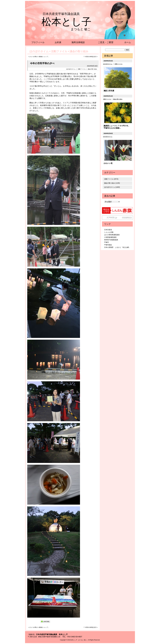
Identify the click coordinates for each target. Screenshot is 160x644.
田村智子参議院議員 (111, 240)
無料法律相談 (78, 42)
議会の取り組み (92, 69)
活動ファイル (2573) (111, 179)
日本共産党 (108, 230)
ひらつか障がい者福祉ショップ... (39, 57)
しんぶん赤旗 (109, 232)
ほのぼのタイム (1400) (112, 187)
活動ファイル (82, 69)
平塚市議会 (108, 245)
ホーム (128, 42)
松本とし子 (66, 22)
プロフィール (38, 42)
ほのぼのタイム (71, 69)
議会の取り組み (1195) (112, 183)
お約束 (58, 42)
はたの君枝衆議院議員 (112, 235)
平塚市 (106, 242)
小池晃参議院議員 (110, 237)
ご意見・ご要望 (106, 42)
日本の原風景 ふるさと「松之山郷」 (117, 247)
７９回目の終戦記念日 (90, 57)
